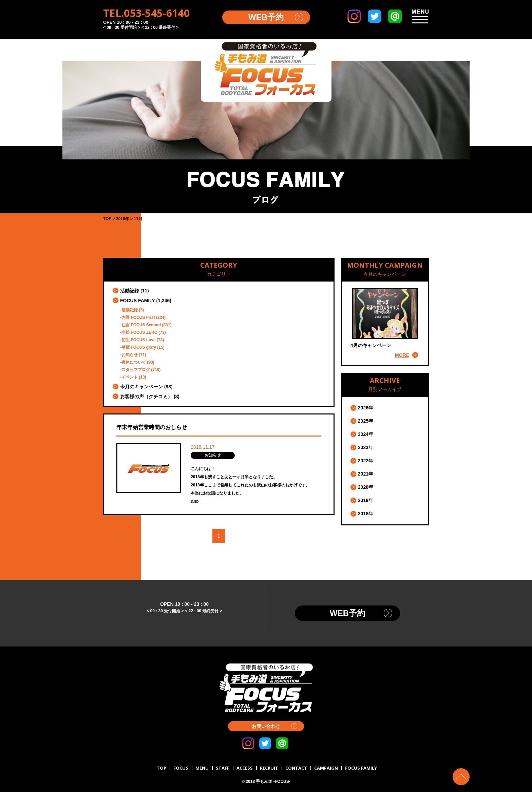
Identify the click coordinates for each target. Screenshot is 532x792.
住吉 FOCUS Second (141, 325)
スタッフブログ (136, 370)
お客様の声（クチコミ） (146, 397)
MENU (202, 768)
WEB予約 (266, 17)
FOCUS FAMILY (138, 301)
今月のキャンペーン (141, 387)
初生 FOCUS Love (139, 340)
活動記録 (130, 291)
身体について (134, 362)
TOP (161, 768)
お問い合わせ (266, 726)
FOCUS (181, 768)
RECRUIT (269, 768)
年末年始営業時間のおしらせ (152, 427)
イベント (130, 377)
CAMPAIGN (326, 768)
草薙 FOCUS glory (139, 347)
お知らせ (130, 355)
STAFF (223, 768)
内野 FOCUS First (138, 317)
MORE (402, 355)
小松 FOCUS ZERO (139, 332)
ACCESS (245, 768)
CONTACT (296, 768)
